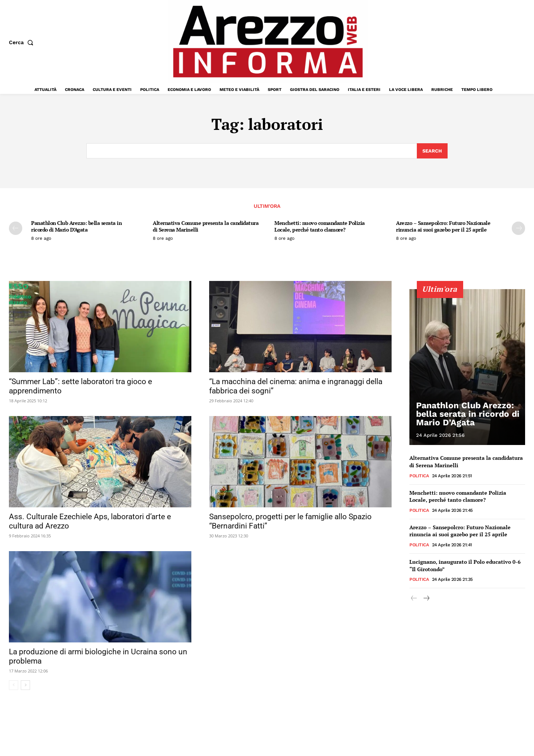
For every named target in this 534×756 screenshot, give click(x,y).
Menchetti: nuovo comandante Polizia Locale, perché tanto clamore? (320, 226)
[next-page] (518, 228)
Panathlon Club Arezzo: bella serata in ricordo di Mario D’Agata (76, 226)
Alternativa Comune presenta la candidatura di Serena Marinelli (206, 226)
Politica (419, 475)
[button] (23, 42)
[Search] (432, 151)
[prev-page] (16, 228)
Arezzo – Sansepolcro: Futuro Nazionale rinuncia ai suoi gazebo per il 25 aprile (443, 226)
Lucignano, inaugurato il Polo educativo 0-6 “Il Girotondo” (465, 565)
